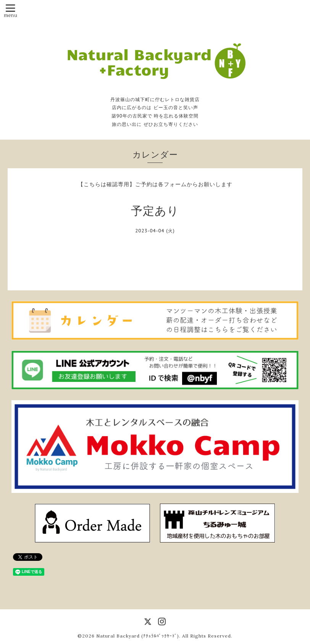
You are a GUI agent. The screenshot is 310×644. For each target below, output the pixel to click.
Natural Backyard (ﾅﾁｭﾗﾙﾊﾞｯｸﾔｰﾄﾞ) (138, 636)
